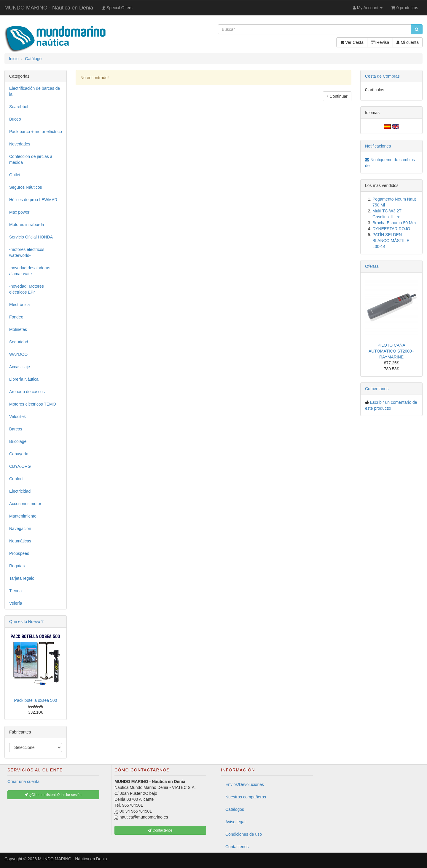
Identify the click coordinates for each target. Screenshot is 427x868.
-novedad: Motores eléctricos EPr (27, 289)
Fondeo (16, 317)
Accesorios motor (25, 504)
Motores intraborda (27, 225)
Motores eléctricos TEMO (33, 404)
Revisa (380, 42)
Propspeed (19, 553)
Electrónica (19, 305)
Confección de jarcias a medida (31, 159)
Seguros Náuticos (26, 187)
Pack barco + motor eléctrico (36, 132)
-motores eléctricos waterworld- (27, 252)
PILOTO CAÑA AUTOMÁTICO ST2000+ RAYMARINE (391, 351)
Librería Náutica (24, 379)
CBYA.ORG (20, 466)
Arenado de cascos (27, 392)
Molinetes (18, 329)
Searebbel (19, 107)
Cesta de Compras (382, 76)
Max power (19, 212)
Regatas (17, 566)
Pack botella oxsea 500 (36, 700)
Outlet (15, 175)
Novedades (20, 144)
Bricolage (18, 441)
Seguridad (19, 342)
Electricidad (20, 491)
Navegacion (20, 529)
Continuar (337, 96)
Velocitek (17, 417)
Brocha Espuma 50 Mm (394, 223)
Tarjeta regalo (22, 578)
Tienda (15, 591)
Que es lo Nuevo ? (26, 622)
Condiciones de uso (244, 834)
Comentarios (377, 389)
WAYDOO (18, 354)
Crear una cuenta (23, 781)
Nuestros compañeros (246, 797)
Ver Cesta (352, 42)
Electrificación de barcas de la (35, 91)
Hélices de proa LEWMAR (33, 200)
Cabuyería (19, 454)
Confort (16, 479)
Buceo (15, 119)
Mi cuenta (408, 42)
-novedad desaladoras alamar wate (30, 271)
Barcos (16, 429)
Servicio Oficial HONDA (31, 237)
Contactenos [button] (160, 830)
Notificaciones (378, 146)
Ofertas (372, 266)
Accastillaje (20, 367)
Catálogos (235, 809)
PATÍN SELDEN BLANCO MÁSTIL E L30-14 (391, 241)
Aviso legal (235, 822)
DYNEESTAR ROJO (391, 229)
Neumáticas (20, 541)
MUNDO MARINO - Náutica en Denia (49, 8)
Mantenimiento (23, 516)
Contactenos (237, 847)
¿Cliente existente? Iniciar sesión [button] (53, 795)
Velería (16, 603)
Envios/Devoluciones (245, 784)
